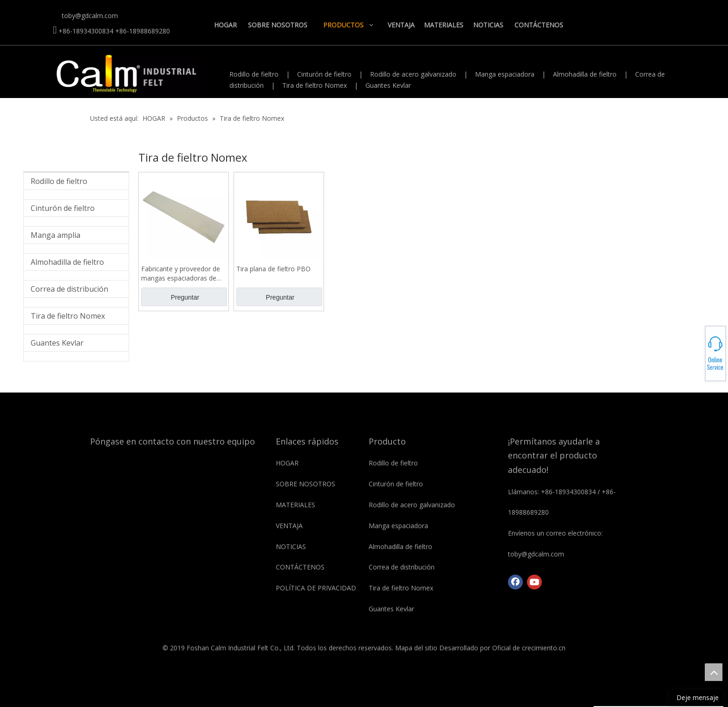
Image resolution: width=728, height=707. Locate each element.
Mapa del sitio (416, 648)
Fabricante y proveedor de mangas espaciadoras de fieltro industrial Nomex (181, 274)
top (714, 672)
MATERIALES (296, 505)
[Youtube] (534, 582)
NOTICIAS (291, 547)
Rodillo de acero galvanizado (413, 74)
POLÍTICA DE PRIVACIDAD (316, 588)
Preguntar (185, 297)
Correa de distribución (69, 289)
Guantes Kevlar (388, 85)
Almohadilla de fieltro (585, 74)
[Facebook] (515, 582)
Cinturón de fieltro (324, 74)
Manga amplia (55, 235)
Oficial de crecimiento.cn (529, 648)
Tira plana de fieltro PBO (273, 269)
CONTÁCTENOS (300, 567)
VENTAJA (289, 526)
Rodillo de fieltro (254, 74)
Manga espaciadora (505, 74)
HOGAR (287, 463)
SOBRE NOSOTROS (305, 484)
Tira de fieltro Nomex (315, 85)
